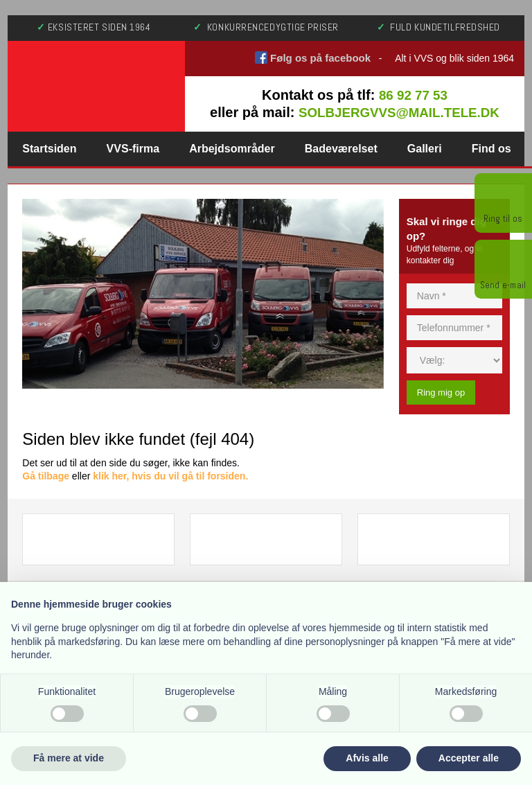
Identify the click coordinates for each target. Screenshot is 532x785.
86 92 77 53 (413, 95)
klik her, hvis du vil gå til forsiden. (170, 476)
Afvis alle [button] (367, 758)
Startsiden (49, 149)
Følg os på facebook (320, 58)
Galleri (425, 149)
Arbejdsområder (232, 149)
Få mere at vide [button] (69, 758)
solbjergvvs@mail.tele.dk (399, 113)
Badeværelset (341, 149)
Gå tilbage (46, 476)
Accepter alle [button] (469, 758)
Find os (491, 149)
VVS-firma (133, 149)
